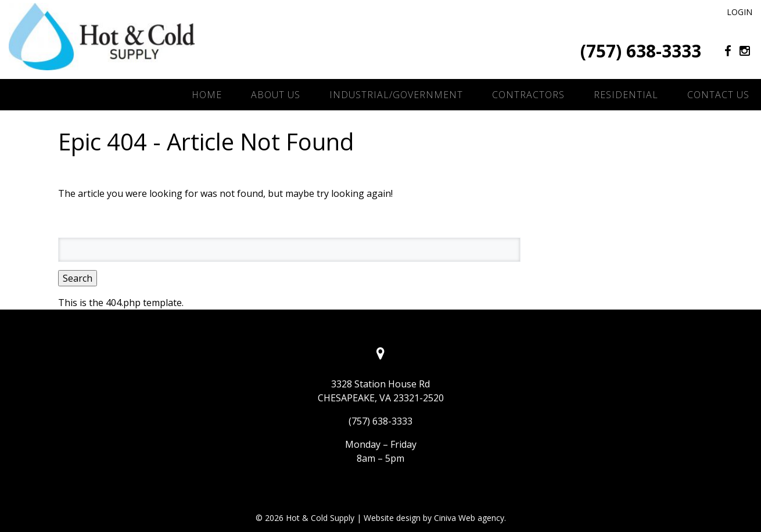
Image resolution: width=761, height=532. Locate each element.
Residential (626, 95)
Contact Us (718, 95)
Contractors (528, 95)
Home (207, 95)
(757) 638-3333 (641, 51)
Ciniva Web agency (469, 518)
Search (78, 278)
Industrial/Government (396, 95)
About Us (276, 95)
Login (740, 12)
